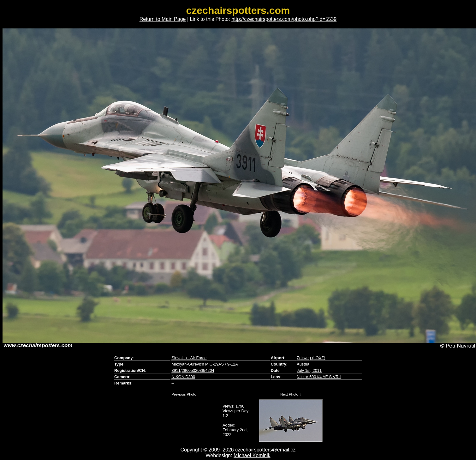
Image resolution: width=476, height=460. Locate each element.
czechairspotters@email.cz (265, 450)
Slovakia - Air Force (189, 358)
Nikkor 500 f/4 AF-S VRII (319, 377)
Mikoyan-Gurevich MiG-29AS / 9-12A (205, 364)
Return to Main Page (163, 19)
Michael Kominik (252, 455)
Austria (303, 364)
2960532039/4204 (198, 370)
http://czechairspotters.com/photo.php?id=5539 (284, 19)
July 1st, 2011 (309, 370)
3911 (176, 370)
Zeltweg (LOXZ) (311, 358)
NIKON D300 (183, 377)
